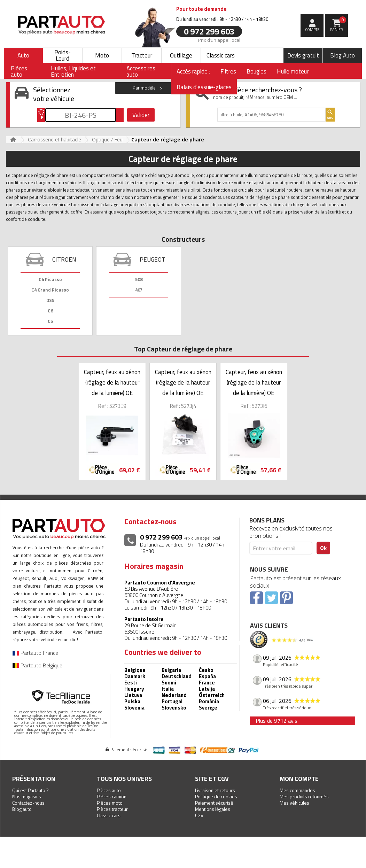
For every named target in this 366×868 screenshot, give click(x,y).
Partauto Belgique (37, 665)
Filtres (228, 71)
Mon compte (299, 779)
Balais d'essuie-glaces (204, 87)
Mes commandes (297, 790)
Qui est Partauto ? (30, 790)
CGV (199, 815)
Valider (141, 115)
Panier (338, 24)
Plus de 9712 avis (277, 721)
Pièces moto (110, 803)
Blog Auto (342, 55)
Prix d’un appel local (219, 40)
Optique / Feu (107, 139)
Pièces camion (112, 796)
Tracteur (142, 55)
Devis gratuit (303, 55)
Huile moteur (293, 71)
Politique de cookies (216, 796)
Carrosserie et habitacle (54, 139)
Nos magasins (27, 796)
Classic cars (221, 55)
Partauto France (35, 653)
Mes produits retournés (304, 796)
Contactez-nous (28, 803)
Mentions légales (213, 809)
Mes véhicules (294, 803)
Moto (102, 55)
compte (312, 30)
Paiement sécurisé (214, 803)
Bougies (256, 71)
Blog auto (22, 809)
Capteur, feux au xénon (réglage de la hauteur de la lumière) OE (112, 382)
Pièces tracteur (112, 809)
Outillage (181, 55)
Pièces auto (109, 790)
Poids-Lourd (63, 55)
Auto (23, 55)
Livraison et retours (215, 790)
